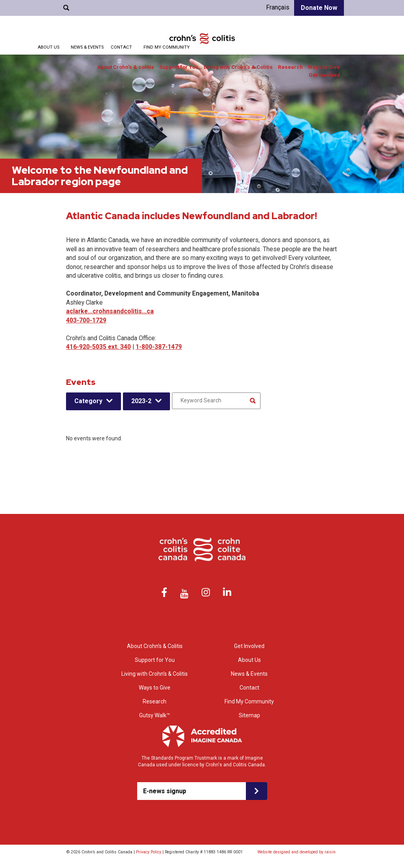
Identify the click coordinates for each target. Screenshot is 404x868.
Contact (121, 47)
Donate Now (319, 8)
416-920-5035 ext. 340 (98, 347)
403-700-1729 (86, 320)
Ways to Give (324, 67)
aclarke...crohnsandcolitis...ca (110, 311)
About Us (48, 47)
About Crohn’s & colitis (126, 67)
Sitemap (249, 715)
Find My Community (167, 47)
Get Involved (324, 75)
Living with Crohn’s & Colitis (238, 67)
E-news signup (165, 791)
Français (278, 7)
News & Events (87, 47)
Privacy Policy (149, 852)
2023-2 (141, 401)
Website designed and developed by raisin (296, 852)
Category (88, 401)
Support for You (179, 67)
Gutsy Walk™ (155, 715)
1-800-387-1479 (159, 347)
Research (290, 67)
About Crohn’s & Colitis (155, 646)
